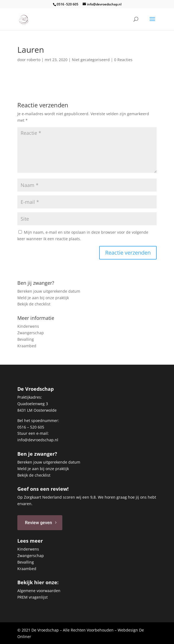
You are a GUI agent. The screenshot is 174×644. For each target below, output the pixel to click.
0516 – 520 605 (31, 427)
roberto (34, 60)
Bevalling (26, 339)
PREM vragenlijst (33, 597)
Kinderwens (28, 326)
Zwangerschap (31, 333)
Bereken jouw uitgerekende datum (49, 291)
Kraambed (27, 346)
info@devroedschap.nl (38, 440)
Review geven (38, 523)
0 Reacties (123, 60)
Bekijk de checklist (34, 304)
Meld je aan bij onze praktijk (43, 298)
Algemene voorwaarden (39, 591)
